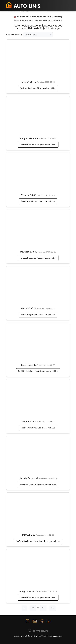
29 (33, 608)
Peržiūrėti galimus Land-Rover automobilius (38, 371)
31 (43, 608)
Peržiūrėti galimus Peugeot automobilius (38, 145)
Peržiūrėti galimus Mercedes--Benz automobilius (38, 541)
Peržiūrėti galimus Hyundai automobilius (38, 484)
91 (52, 608)
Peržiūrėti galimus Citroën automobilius (38, 88)
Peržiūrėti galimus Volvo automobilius (38, 201)
